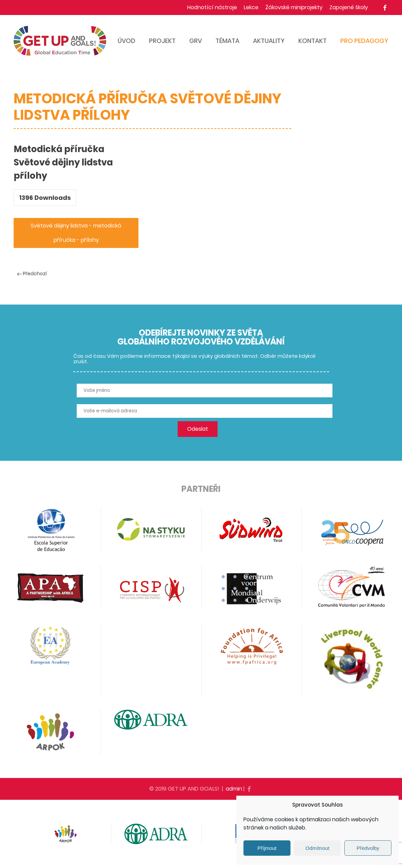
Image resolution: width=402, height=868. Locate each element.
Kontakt (312, 41)
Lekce (251, 7)
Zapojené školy (349, 7)
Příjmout (267, 848)
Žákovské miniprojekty (294, 7)
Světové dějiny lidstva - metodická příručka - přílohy (76, 233)
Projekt (162, 41)
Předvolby (368, 848)
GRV (196, 41)
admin (234, 789)
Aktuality (269, 41)
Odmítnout (317, 848)
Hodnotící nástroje (212, 7)
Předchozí (32, 274)
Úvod (126, 41)
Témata (227, 41)
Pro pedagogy (364, 41)
